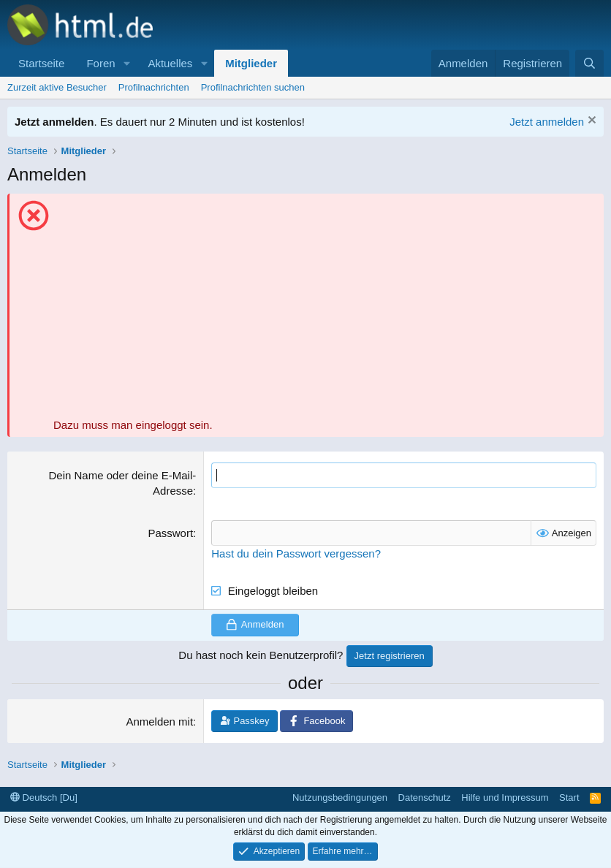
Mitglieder (251, 63)
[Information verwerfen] (590, 122)
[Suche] (589, 63)
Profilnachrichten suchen (253, 87)
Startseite (41, 63)
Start (569, 797)
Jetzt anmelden (547, 122)
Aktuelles (170, 63)
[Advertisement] (325, 308)
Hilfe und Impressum (505, 797)
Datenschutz (425, 797)
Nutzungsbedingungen (340, 797)
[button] (126, 63)
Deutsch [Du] (44, 797)
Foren (100, 63)
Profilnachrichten (154, 87)
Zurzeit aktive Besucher (57, 87)
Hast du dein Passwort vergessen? (296, 553)
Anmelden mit (159, 722)
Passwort (170, 533)
